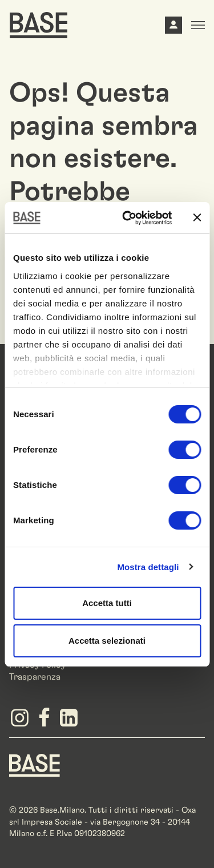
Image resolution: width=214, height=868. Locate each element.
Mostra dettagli (148, 567)
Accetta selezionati (107, 641)
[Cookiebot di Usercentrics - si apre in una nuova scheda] (128, 218)
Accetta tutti (107, 603)
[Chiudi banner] (197, 217)
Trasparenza (35, 677)
